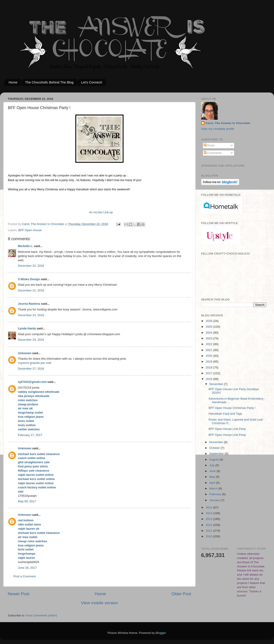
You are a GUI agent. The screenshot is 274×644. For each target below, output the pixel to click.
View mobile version (99, 603)
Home (13, 82)
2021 (209, 350)
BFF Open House (30, 230)
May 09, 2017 (27, 501)
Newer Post (19, 594)
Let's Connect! (92, 82)
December (217, 384)
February (216, 494)
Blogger (161, 633)
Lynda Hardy (27, 328)
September (217, 454)
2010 (209, 536)
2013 (209, 519)
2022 (209, 344)
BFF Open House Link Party (227, 429)
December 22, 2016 (31, 266)
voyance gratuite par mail (35, 363)
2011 (209, 531)
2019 (209, 362)
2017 (209, 373)
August (214, 460)
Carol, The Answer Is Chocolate (228, 123)
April (213, 483)
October (215, 448)
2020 (209, 356)
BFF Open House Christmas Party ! (232, 408)
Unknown (25, 353)
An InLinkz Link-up (101, 212)
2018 (209, 367)
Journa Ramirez (29, 304)
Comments (213, 153)
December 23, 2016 (31, 315)
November (217, 442)
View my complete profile (218, 129)
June (213, 471)
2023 (209, 338)
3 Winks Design (29, 279)
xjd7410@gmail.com (32, 382)
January (215, 500)
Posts (209, 145)
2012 (209, 525)
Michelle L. (26, 246)
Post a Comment (25, 576)
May (212, 477)
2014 (209, 513)
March (214, 488)
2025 (209, 327)
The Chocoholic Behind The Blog (49, 82)
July (212, 465)
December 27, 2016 (31, 369)
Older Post (181, 594)
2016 (209, 379)
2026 (209, 321)
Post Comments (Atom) (42, 615)
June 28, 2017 (27, 568)
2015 (209, 507)
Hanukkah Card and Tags (225, 414)
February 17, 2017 (30, 435)
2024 (209, 333)
